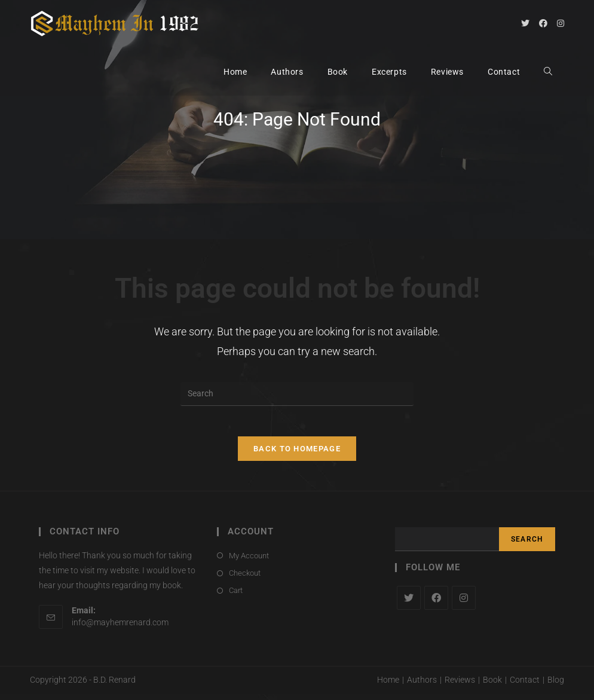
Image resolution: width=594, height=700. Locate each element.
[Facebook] (436, 603)
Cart (236, 596)
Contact (525, 686)
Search (527, 545)
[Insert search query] (297, 394)
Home (388, 686)
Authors (422, 686)
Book (492, 686)
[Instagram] (464, 603)
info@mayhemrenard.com (120, 628)
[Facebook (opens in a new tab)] (543, 23)
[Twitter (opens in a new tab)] (525, 23)
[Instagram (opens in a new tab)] (561, 23)
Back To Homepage (297, 454)
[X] (409, 603)
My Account (249, 561)
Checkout (245, 578)
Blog (556, 686)
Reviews (460, 686)
